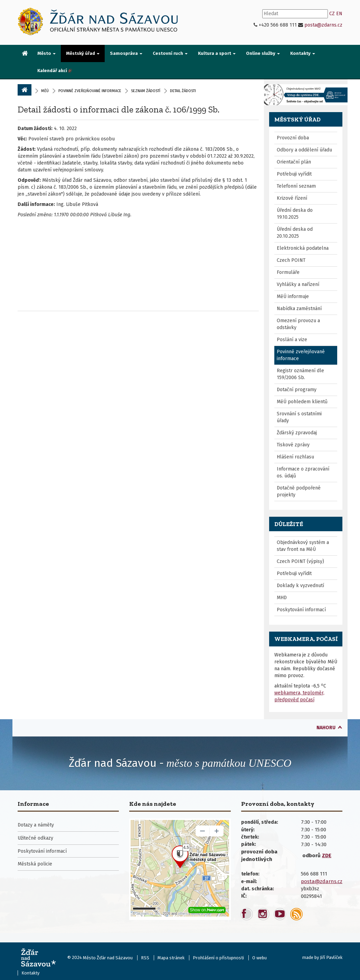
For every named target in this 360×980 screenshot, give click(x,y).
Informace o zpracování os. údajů (303, 472)
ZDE (327, 855)
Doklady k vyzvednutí (300, 586)
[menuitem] (25, 54)
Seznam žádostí (146, 91)
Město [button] (46, 53)
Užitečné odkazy (35, 838)
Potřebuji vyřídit (294, 174)
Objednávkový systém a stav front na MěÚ (303, 546)
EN (339, 14)
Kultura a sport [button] (217, 53)
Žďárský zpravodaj (297, 433)
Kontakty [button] (303, 53)
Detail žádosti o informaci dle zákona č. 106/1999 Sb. (119, 109)
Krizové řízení (292, 198)
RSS (145, 958)
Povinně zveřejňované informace (90, 91)
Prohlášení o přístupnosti (218, 958)
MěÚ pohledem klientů (302, 402)
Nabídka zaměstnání (299, 309)
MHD (282, 598)
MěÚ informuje (293, 296)
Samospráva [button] (126, 53)
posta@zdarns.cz (323, 25)
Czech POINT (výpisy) (300, 561)
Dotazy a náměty (36, 825)
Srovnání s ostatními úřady (299, 417)
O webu (259, 958)
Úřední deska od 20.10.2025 (295, 233)
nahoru (326, 728)
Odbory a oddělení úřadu (304, 150)
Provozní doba (293, 138)
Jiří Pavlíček (331, 957)
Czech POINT (291, 260)
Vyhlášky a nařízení (298, 284)
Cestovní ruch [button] (170, 53)
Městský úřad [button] (83, 53)
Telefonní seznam (296, 186)
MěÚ (45, 91)
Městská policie (35, 864)
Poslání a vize (292, 340)
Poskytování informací (301, 610)
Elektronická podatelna (303, 248)
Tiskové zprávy (293, 445)
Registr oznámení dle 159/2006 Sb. (300, 374)
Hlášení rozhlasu (295, 457)
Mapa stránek (171, 958)
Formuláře (288, 272)
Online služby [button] (263, 53)
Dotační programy (297, 390)
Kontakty (30, 973)
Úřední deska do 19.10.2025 (295, 214)
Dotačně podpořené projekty (299, 491)
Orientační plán (294, 162)
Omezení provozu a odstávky (298, 324)
